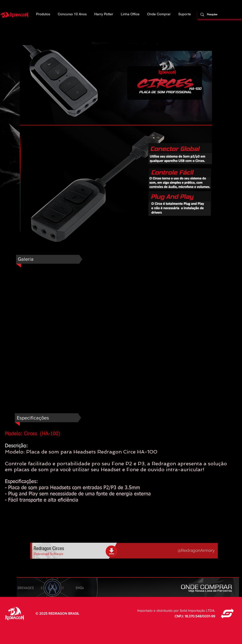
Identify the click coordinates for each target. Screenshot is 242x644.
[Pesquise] (219, 15)
